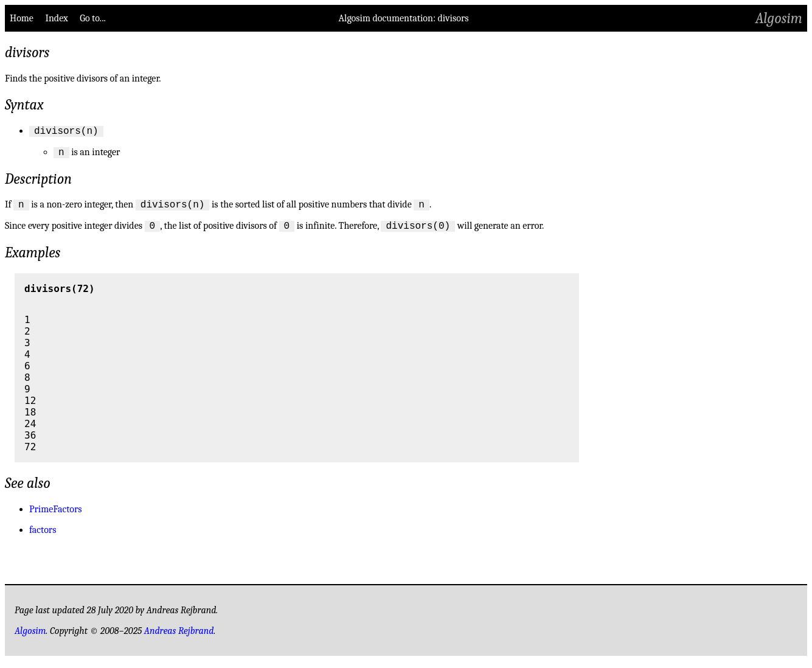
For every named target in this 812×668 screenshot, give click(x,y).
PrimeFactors (56, 517)
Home (22, 18)
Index (56, 18)
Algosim (779, 18)
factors (43, 537)
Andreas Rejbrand (179, 638)
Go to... (92, 18)
